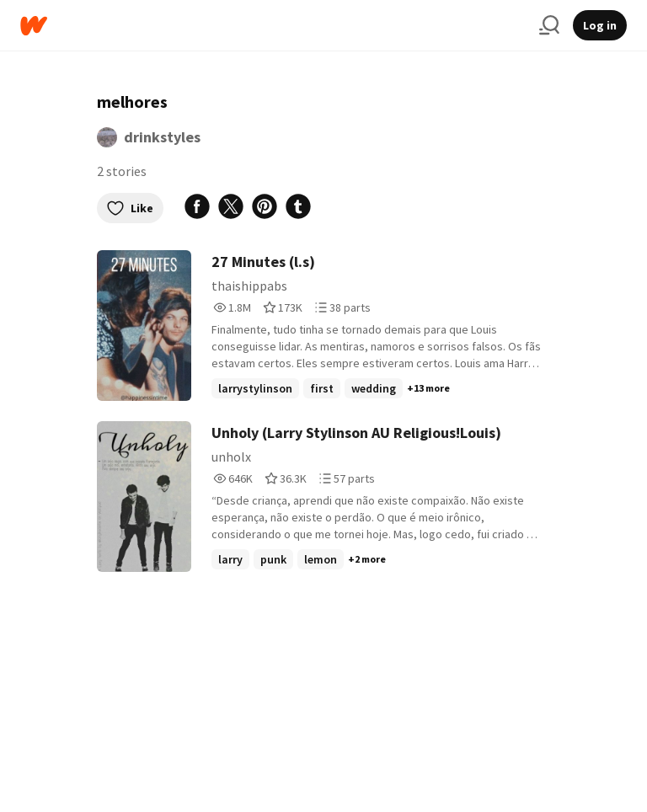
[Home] (273, 26)
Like (130, 208)
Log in (600, 25)
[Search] (549, 25)
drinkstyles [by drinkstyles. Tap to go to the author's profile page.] (162, 137)
